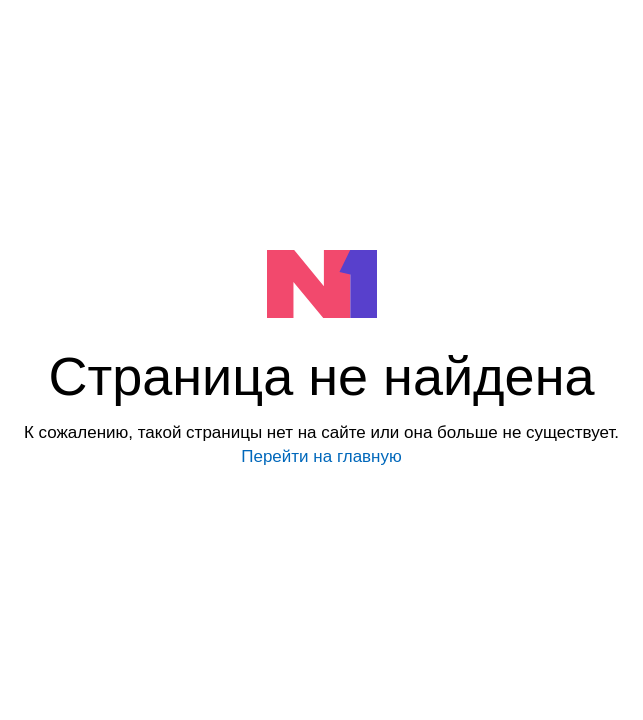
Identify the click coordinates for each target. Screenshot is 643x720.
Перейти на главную (321, 456)
